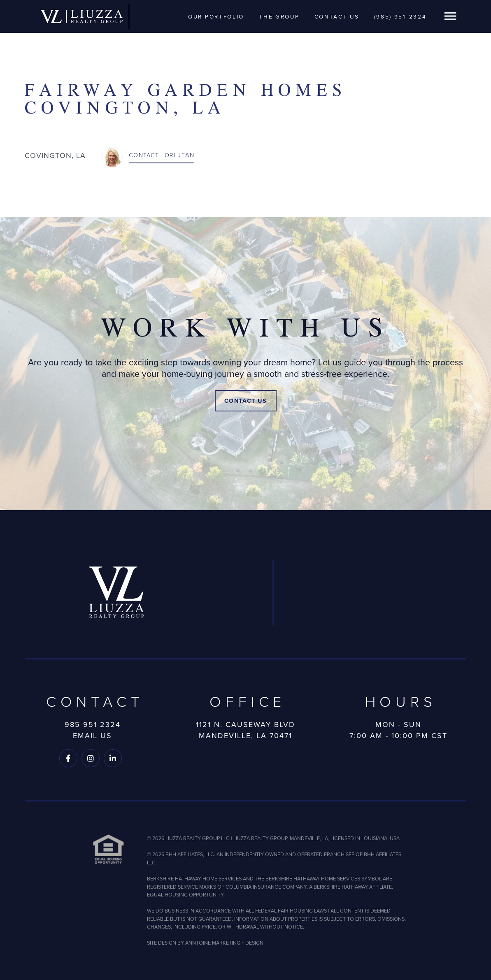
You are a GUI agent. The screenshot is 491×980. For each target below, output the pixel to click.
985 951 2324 (93, 725)
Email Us (92, 736)
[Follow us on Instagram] (91, 758)
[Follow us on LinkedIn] (113, 758)
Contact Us (337, 16)
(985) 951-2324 (400, 16)
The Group (279, 16)
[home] (81, 17)
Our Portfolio (216, 16)
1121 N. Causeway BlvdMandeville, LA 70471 (245, 730)
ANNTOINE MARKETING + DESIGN (224, 943)
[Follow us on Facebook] (68, 758)
